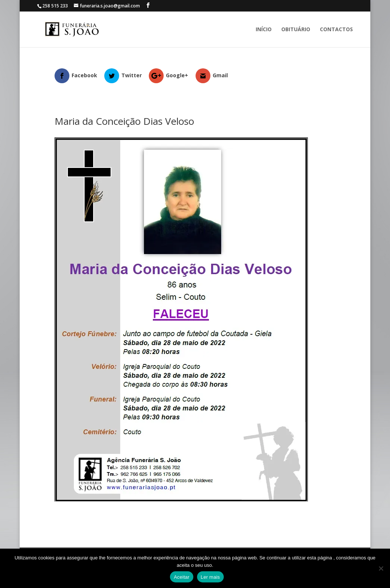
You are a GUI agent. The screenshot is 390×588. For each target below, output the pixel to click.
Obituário (296, 30)
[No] (381, 568)
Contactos (336, 30)
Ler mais (210, 577)
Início (264, 30)
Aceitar (181, 577)
